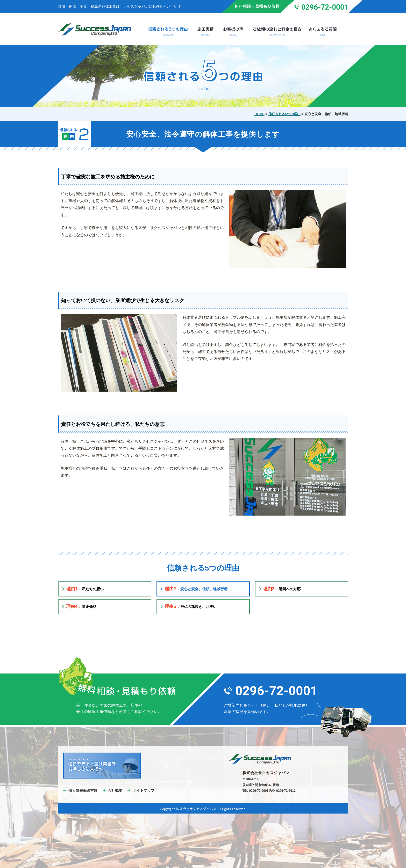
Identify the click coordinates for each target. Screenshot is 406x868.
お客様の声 (233, 32)
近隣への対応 (282, 589)
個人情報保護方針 (83, 790)
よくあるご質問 (325, 32)
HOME (259, 114)
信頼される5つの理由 (168, 32)
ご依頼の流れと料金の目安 (277, 32)
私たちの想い (85, 589)
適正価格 (81, 606)
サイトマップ (144, 790)
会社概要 (115, 790)
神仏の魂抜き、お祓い (191, 606)
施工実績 (205, 32)
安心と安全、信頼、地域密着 (196, 589)
